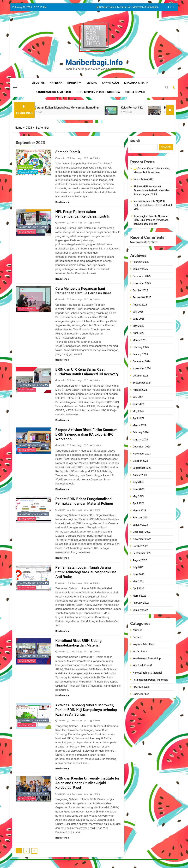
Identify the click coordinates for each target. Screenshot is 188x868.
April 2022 (138, 589)
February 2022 (141, 603)
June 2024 (138, 404)
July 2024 (138, 397)
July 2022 (138, 567)
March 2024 (139, 425)
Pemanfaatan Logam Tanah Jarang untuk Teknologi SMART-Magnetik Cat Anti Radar (87, 577)
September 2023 (142, 468)
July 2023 (138, 482)
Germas (137, 637)
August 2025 (140, 305)
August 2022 (140, 560)
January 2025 (140, 354)
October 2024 (140, 376)
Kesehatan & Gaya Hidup (147, 659)
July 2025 (138, 312)
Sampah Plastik (68, 152)
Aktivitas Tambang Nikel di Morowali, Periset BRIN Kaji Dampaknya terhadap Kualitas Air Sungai (88, 714)
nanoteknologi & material (54, 92)
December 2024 (142, 361)
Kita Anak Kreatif (28, 172)
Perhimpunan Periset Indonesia (150, 680)
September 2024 (142, 383)
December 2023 (142, 447)
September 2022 (142, 553)
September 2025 (142, 297)
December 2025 (142, 276)
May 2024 (138, 411)
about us (38, 83)
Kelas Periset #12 (146, 108)
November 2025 (142, 283)
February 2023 (141, 518)
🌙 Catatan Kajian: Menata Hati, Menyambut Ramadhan (127, 7)
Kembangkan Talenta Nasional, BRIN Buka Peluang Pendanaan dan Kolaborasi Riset (151, 220)
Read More (62, 202)
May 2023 (138, 496)
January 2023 (140, 525)
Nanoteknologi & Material (33, 227)
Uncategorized (141, 694)
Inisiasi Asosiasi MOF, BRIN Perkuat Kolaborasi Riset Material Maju (153, 205)
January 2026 (140, 269)
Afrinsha (56, 83)
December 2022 (142, 532)
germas (92, 83)
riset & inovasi (135, 92)
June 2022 (138, 574)
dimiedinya (74, 83)
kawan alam (110, 83)
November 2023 (142, 454)
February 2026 (141, 262)
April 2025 (138, 333)
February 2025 (141, 347)
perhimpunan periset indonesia (98, 92)
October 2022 (140, 546)
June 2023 (138, 489)
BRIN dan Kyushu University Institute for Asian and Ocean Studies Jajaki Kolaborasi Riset (86, 788)
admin (62, 158)
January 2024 (140, 440)
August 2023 (140, 475)
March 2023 (139, 511)
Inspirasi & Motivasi (144, 644)
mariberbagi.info (94, 62)
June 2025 (138, 319)
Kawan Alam (25, 167)
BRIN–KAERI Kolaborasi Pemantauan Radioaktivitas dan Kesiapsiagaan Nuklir (151, 190)
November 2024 (142, 368)
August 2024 (140, 390)
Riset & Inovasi (27, 232)
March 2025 (139, 340)
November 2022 (142, 539)
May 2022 (138, 582)
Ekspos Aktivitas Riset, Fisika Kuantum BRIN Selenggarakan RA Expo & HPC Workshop (88, 439)
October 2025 (140, 290)
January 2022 (140, 610)
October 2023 (140, 461)
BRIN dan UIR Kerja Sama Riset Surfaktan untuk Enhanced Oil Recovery (81, 374)
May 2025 (138, 326)
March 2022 (139, 596)
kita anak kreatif (136, 83)
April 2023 (138, 503)
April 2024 (138, 418)
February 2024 (141, 432)
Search (135, 141)
